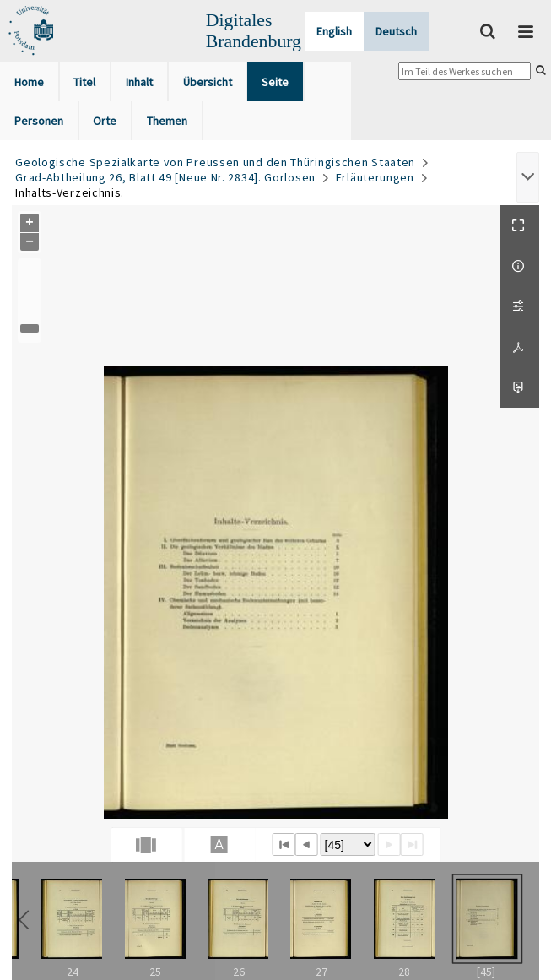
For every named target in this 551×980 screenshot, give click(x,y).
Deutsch (396, 31)
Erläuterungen (375, 177)
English (334, 31)
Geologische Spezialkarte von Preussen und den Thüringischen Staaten (215, 162)
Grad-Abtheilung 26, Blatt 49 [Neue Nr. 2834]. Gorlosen (165, 177)
